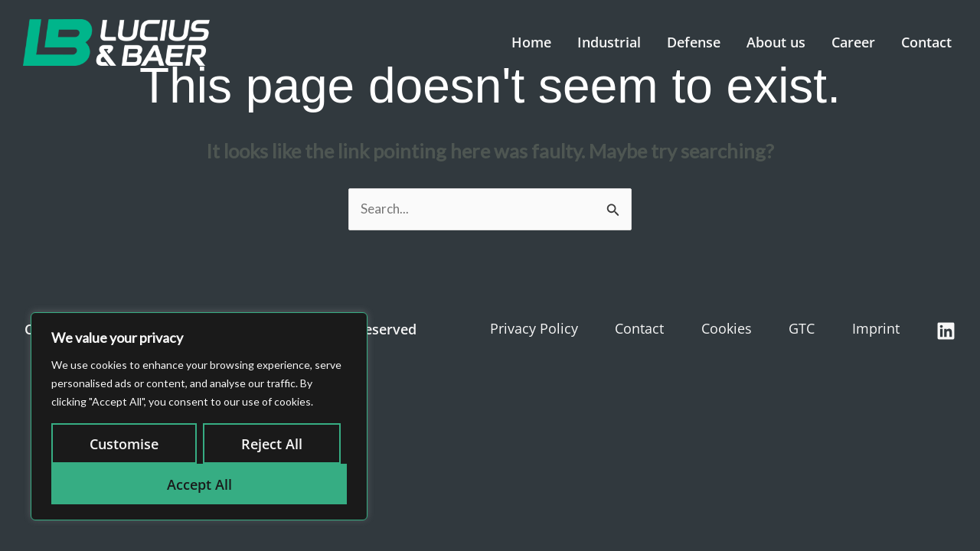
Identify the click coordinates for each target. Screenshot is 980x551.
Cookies (727, 328)
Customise (124, 444)
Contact (926, 42)
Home (531, 42)
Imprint (876, 328)
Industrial (609, 42)
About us (776, 42)
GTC (802, 328)
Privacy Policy (534, 328)
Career (853, 42)
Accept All (199, 484)
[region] (199, 416)
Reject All (272, 444)
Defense (694, 42)
